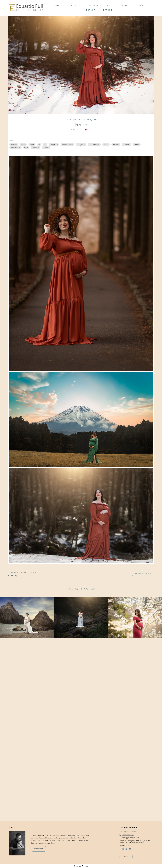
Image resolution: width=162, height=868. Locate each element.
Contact (126, 861)
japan (32, 145)
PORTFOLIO (74, 6)
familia (137, 145)
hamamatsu (15, 147)
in (39, 145)
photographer (67, 145)
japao (23, 145)
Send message (128, 839)
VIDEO (110, 6)
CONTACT (90, 10)
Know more (39, 853)
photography (94, 145)
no (45, 145)
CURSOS (108, 10)
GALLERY (94, 6)
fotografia (81, 145)
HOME (56, 6)
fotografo (54, 145)
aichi (26, 147)
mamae (14, 145)
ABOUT (140, 6)
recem (106, 145)
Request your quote (143, 762)
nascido (116, 145)
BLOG (125, 6)
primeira (35, 147)
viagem (46, 147)
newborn (126, 145)
